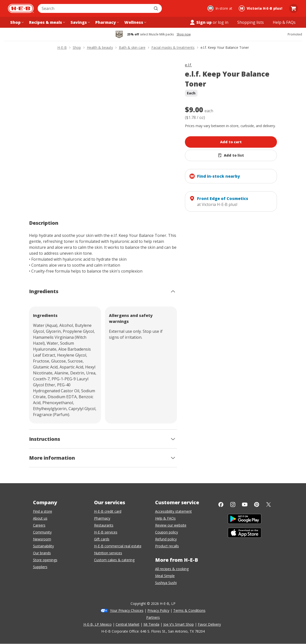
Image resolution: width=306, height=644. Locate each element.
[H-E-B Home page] (21, 8)
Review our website (171, 525)
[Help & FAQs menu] (284, 22)
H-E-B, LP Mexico (98, 624)
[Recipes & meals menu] (47, 22)
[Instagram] (233, 504)
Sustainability (43, 546)
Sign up (201, 22)
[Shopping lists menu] (251, 22)
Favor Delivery (209, 624)
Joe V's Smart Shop (179, 624)
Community (42, 532)
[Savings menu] (80, 22)
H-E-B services (106, 532)
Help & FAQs (165, 518)
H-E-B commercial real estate (118, 546)
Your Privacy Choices (127, 610)
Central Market (128, 624)
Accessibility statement (173, 511)
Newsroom (42, 539)
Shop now (184, 34)
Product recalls (167, 546)
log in (223, 22)
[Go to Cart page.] (294, 8)
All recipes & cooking (172, 569)
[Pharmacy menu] (107, 22)
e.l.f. (188, 65)
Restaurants (104, 525)
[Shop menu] (16, 22)
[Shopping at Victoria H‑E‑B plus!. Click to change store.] (261, 8)
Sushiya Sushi (166, 583)
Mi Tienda (151, 624)
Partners (153, 617)
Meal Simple (165, 576)
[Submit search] (156, 8)
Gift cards (102, 539)
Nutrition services (108, 553)
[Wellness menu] (135, 22)
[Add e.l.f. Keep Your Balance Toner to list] (231, 155)
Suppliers (40, 567)
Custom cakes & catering (114, 560)
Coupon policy (167, 532)
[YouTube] (245, 504)
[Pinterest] (257, 504)
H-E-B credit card (108, 511)
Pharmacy (102, 518)
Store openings (45, 560)
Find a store (43, 511)
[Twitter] (269, 504)
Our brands (42, 553)
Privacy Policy (158, 610)
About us (40, 518)
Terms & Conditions (189, 610)
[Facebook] (221, 504)
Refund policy (166, 539)
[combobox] (94, 8)
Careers (39, 525)
